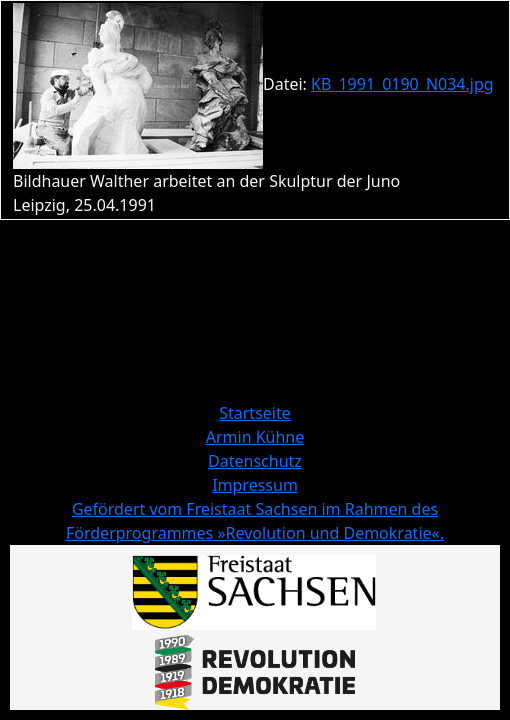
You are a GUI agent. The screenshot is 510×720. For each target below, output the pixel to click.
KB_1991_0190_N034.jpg (402, 84)
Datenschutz (255, 461)
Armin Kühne (255, 437)
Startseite (255, 413)
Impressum (255, 485)
